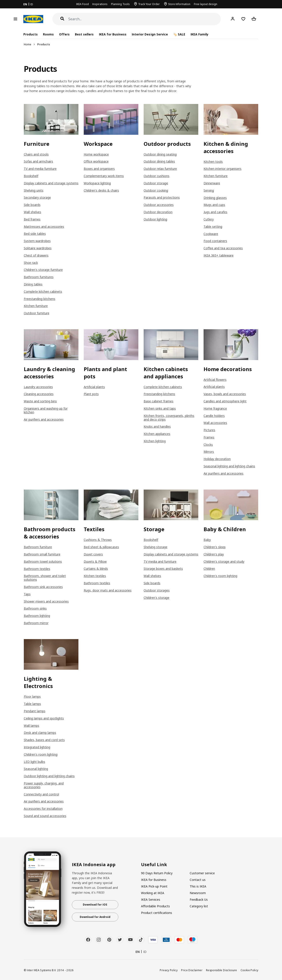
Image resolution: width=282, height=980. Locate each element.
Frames (209, 437)
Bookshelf (31, 176)
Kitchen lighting (155, 441)
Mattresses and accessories (44, 227)
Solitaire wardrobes (38, 248)
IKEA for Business (113, 34)
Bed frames (32, 219)
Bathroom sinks (35, 608)
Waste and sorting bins (40, 401)
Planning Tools (120, 4)
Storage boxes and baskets (163, 569)
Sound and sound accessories (45, 816)
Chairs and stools (36, 154)
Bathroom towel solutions (43, 561)
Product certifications (157, 913)
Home (28, 44)
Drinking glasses (215, 198)
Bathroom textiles (37, 569)
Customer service (202, 873)
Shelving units (34, 190)
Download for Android (95, 917)
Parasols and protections (162, 197)
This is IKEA (198, 886)
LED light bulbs (34, 762)
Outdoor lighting (155, 219)
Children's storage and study (224, 561)
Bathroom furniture (38, 547)
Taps (27, 594)
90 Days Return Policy (157, 873)
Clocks (208, 445)
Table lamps (32, 704)
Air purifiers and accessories (44, 419)
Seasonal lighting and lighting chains (229, 466)
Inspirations (100, 4)
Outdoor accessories (159, 205)
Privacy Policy (169, 970)
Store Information (179, 4)
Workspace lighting (97, 183)
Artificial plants (94, 387)
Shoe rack (31, 263)
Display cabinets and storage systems (51, 183)
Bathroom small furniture (42, 554)
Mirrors (209, 452)
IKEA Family (199, 34)
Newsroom (198, 893)
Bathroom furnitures (39, 277)
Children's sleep (215, 547)
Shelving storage (156, 547)
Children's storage (157, 598)
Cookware (211, 234)
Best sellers (84, 34)
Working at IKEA (153, 893)
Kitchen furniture (36, 306)
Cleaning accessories (39, 394)
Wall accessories (215, 423)
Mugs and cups (214, 205)
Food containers (215, 241)
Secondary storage (37, 197)
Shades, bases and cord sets (44, 740)
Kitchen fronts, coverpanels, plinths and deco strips (169, 418)
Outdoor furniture (37, 313)
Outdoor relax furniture (160, 169)
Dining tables (33, 284)
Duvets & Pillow (95, 561)
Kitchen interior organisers (223, 169)
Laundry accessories (38, 387)
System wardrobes (37, 241)
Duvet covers (93, 554)
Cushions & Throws (98, 540)
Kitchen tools (213, 162)
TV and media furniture (40, 169)
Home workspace (96, 154)
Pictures (209, 430)
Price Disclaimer (192, 970)
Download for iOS (95, 905)
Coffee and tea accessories (223, 248)
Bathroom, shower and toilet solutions (45, 578)
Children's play (214, 554)
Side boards (32, 205)
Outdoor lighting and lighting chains (49, 776)
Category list (199, 906)
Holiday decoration (217, 459)
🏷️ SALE (179, 34)
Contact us (198, 880)
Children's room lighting (220, 576)
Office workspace (96, 161)
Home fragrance (215, 408)
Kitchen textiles (95, 576)
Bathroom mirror (36, 623)
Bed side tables (35, 234)
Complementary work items (104, 176)
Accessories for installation (43, 809)
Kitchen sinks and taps (160, 408)
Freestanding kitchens (40, 299)
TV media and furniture (160, 561)
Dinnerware (212, 183)
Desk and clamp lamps (40, 733)
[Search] (145, 19)
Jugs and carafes (215, 212)
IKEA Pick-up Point (154, 886)
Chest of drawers (36, 255)
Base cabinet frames (159, 401)
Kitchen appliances (157, 434)
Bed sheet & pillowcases (101, 547)
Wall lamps (32, 726)
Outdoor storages (157, 590)
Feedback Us (199, 900)
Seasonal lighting (36, 769)
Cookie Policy (250, 970)
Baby (207, 540)
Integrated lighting (37, 747)
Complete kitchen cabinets (43, 291)
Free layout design (206, 4)
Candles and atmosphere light (225, 401)
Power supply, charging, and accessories (44, 785)
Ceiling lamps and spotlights (44, 718)
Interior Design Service (150, 34)
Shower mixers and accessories (46, 601)
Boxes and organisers (99, 169)
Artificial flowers (215, 380)
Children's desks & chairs (101, 190)
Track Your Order (149, 4)
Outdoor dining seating (160, 154)
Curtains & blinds (96, 569)
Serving (209, 190)
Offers (64, 34)
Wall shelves (32, 212)
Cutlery (209, 219)
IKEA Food (83, 4)
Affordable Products (155, 906)
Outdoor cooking (156, 190)
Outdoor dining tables (159, 161)
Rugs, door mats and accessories (108, 590)
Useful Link (154, 865)
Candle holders (214, 416)
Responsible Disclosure (222, 970)
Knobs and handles (157, 426)
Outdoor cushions (157, 176)
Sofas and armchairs (38, 161)
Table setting (213, 227)
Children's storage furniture (43, 270)
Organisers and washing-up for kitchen (46, 410)
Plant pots (91, 394)
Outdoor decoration (158, 212)
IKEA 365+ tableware (219, 255)
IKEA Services (151, 900)
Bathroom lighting (37, 616)
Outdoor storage (156, 183)
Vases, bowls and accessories (225, 394)
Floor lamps (32, 696)
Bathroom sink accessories (43, 587)
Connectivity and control (41, 794)
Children (209, 569)
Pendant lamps (35, 711)
